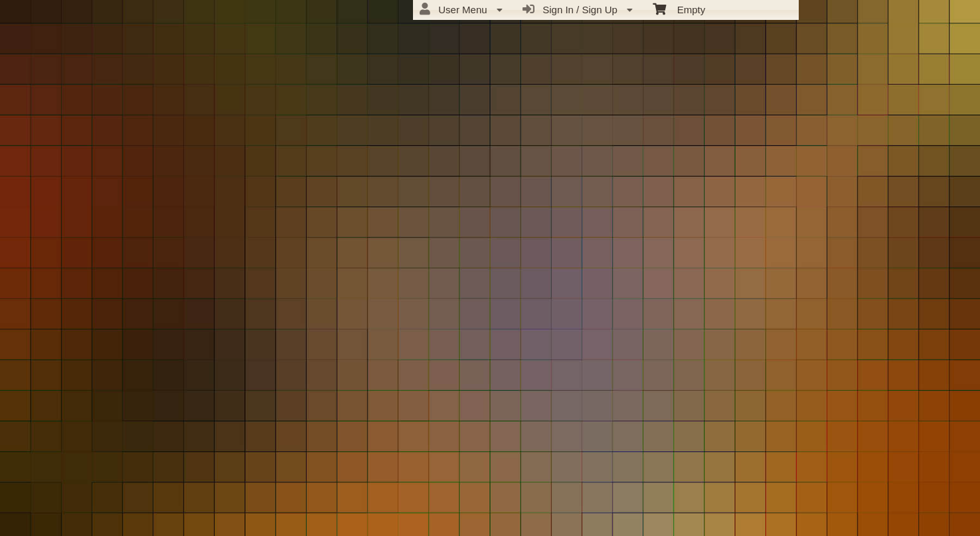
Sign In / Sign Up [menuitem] (578, 9)
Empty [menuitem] (679, 9)
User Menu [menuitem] (461, 9)
